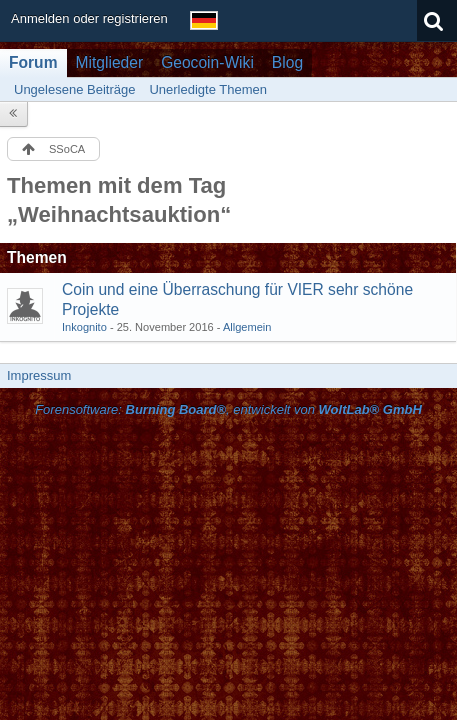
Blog (287, 62)
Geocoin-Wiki (207, 62)
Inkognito (84, 327)
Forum (33, 62)
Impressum (39, 375)
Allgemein (247, 327)
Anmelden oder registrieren (89, 18)
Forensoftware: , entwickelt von (228, 409)
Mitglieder (110, 62)
